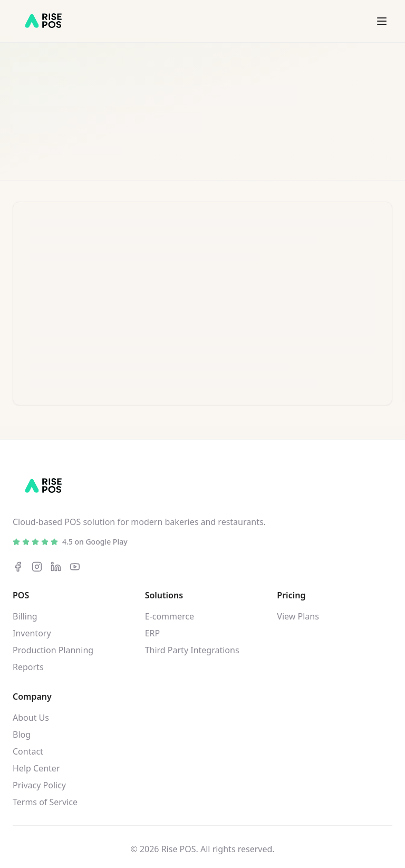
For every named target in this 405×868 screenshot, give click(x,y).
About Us (31, 718)
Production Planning (53, 650)
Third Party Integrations (192, 650)
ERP (153, 633)
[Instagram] (37, 567)
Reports (28, 667)
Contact (28, 751)
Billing (25, 616)
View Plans (298, 616)
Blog (22, 735)
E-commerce (170, 616)
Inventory (32, 633)
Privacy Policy (39, 785)
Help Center (36, 768)
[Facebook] (18, 567)
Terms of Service (45, 802)
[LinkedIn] (56, 567)
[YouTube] (75, 567)
